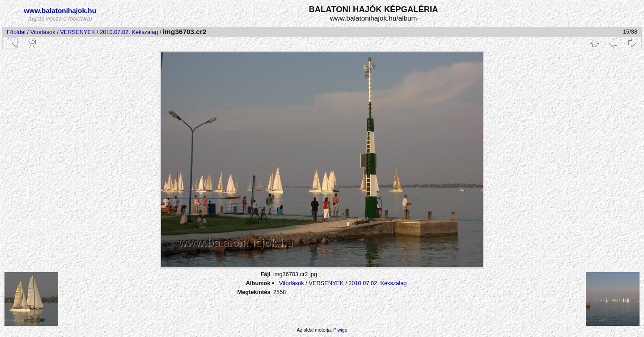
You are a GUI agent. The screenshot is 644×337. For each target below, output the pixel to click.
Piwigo (340, 330)
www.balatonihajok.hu (60, 11)
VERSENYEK (77, 32)
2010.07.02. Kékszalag (129, 32)
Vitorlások (43, 32)
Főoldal (16, 32)
